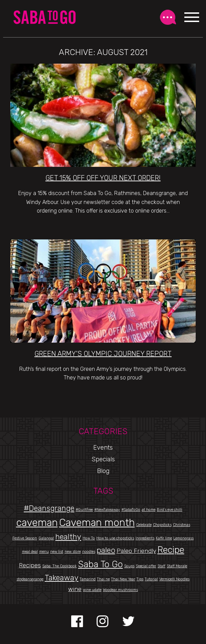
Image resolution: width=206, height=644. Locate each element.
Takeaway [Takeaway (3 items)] (62, 578)
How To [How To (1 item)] (89, 538)
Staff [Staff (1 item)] (161, 566)
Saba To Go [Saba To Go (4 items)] (100, 564)
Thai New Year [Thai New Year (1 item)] (123, 579)
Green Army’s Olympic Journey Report (103, 354)
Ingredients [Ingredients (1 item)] (145, 538)
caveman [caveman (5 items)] (37, 523)
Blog (103, 471)
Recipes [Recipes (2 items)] (30, 565)
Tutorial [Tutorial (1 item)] (151, 579)
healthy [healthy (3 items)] (68, 537)
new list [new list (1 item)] (57, 552)
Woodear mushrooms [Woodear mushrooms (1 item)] (120, 590)
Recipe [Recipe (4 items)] (171, 550)
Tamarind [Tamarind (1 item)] (88, 579)
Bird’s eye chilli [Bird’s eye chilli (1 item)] (170, 510)
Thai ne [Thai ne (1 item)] (103, 579)
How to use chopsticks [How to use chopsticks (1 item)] (115, 538)
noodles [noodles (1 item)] (89, 552)
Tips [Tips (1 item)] (140, 579)
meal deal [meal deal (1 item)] (30, 552)
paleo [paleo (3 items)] (106, 550)
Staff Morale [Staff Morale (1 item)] (177, 566)
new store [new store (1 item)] (73, 552)
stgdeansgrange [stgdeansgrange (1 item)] (30, 579)
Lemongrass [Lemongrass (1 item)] (183, 538)
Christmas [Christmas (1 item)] (182, 525)
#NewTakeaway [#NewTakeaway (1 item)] (107, 510)
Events (103, 448)
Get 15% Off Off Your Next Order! (103, 178)
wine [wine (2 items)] (75, 589)
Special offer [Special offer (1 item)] (146, 566)
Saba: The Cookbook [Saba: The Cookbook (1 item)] (59, 566)
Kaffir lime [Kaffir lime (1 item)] (164, 538)
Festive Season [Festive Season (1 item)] (25, 538)
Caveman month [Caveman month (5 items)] (97, 523)
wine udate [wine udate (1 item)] (92, 590)
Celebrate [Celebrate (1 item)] (144, 525)
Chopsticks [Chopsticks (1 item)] (162, 525)
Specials (103, 459)
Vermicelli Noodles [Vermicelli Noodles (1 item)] (174, 579)
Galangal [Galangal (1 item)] (46, 538)
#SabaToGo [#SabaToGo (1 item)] (131, 510)
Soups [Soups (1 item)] (129, 566)
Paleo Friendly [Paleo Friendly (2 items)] (136, 551)
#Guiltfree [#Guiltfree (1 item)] (84, 510)
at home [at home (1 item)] (149, 510)
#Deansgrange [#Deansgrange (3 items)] (49, 508)
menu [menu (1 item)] (44, 552)
